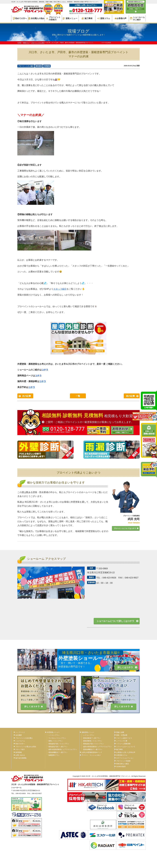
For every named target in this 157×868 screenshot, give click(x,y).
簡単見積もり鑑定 (123, 764)
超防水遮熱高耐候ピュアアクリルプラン (63, 749)
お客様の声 (121, 18)
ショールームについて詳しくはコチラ (115, 621)
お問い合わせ (20, 755)
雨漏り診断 (120, 732)
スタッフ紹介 (60, 289)
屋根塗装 (39, 66)
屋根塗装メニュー (88, 732)
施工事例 (87, 18)
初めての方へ (20, 18)
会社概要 (19, 735)
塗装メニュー (70, 18)
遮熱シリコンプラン (56, 741)
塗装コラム (104, 18)
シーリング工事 (122, 741)
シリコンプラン (54, 735)
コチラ (45, 370)
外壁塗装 (47, 66)
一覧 (78, 396)
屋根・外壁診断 (122, 735)
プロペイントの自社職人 (24, 738)
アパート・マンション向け (91, 755)
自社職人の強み (36, 18)
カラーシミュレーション (125, 758)
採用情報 (19, 752)
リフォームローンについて (126, 747)
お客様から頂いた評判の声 (126, 752)
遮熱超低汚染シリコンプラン (59, 744)
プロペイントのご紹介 (26, 66)
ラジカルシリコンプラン (57, 738)
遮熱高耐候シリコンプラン (93, 741)
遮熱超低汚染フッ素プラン (58, 747)
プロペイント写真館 (123, 761)
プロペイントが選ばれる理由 (26, 747)
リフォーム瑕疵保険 (123, 744)
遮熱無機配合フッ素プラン (58, 752)
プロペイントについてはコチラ (125, 528)
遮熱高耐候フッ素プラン (92, 738)
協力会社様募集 (21, 758)
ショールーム (20, 741)
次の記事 (27, 396)
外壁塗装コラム (122, 755)
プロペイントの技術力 (53, 18)
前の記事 (130, 396)
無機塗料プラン (54, 755)
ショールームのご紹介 (137, 18)
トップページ (20, 732)
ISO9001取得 (121, 767)
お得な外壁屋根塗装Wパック (92, 752)
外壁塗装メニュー (53, 732)
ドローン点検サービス (124, 738)
